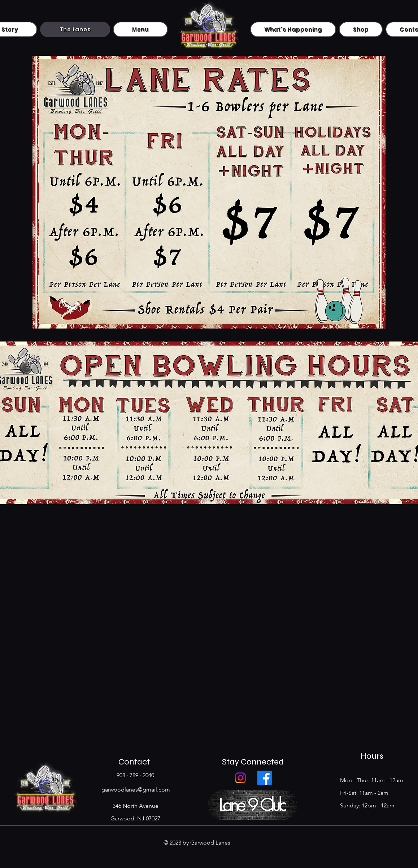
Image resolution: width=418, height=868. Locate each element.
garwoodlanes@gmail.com (136, 790)
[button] (253, 805)
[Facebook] (265, 778)
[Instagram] (240, 778)
